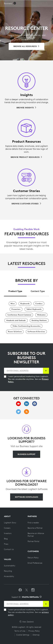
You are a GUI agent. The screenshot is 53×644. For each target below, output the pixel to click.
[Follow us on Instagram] (33, 590)
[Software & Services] (36, 332)
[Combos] (39, 304)
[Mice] (13, 304)
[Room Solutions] (15, 332)
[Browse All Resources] (26, 46)
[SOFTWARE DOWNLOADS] (26, 497)
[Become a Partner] (35, 528)
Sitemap (36, 635)
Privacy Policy (34, 631)
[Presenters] (16, 309)
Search (43, 3)
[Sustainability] (10, 566)
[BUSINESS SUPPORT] (26, 454)
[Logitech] (18, 3)
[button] (10, 10)
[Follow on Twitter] (27, 590)
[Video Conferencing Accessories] (26, 326)
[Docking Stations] (39, 320)
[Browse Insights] (26, 108)
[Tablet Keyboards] (34, 309)
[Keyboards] (25, 304)
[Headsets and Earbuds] (16, 320)
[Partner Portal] (33, 541)
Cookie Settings (23, 635)
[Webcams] (41, 315)
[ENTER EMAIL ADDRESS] (23, 371)
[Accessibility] (9, 576)
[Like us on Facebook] (20, 590)
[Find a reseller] (33, 523)
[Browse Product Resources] (27, 157)
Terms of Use (20, 631)
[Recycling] (8, 571)
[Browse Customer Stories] (26, 204)
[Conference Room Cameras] (19, 315)
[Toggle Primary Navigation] (50, 3)
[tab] (15, 290)
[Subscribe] (46, 371)
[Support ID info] (41, 597)
